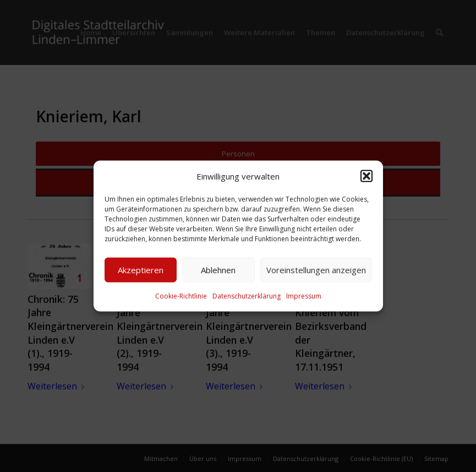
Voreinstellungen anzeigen (316, 270)
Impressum (304, 296)
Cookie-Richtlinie (181, 296)
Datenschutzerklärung (247, 296)
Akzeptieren (141, 270)
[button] (366, 176)
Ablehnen (218, 270)
